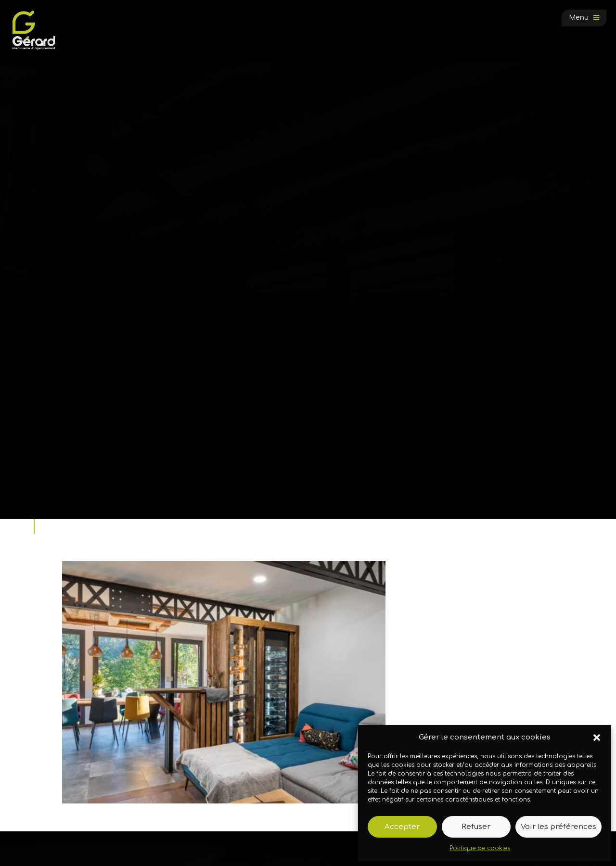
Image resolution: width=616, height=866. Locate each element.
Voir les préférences (558, 827)
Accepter (402, 827)
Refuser (476, 827)
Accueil (69, 484)
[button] (597, 738)
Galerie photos (109, 484)
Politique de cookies (480, 848)
